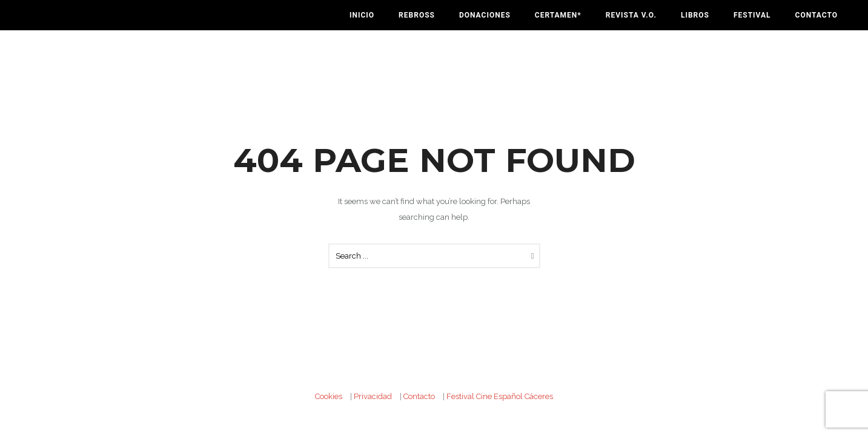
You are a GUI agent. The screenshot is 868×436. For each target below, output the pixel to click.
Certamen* (558, 15)
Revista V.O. (631, 15)
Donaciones (485, 15)
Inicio (362, 15)
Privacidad (373, 396)
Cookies (329, 396)
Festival (752, 15)
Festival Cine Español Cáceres (500, 396)
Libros (695, 15)
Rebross (417, 15)
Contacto (817, 15)
